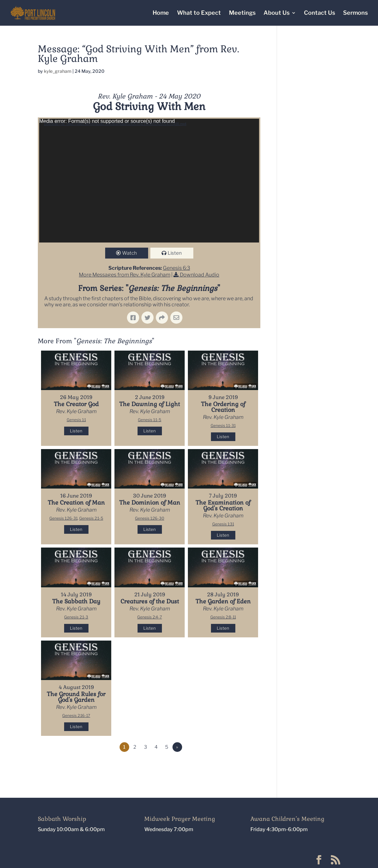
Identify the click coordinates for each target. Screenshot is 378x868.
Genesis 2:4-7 (150, 617)
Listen (175, 253)
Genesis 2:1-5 (91, 518)
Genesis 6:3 (176, 268)
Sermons (355, 13)
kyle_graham (58, 71)
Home (161, 13)
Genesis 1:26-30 (150, 518)
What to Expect (199, 13)
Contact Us (319, 13)
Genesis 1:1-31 (223, 425)
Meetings (242, 13)
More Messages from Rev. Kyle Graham (125, 275)
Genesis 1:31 (223, 524)
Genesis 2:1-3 (76, 617)
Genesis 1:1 (76, 420)
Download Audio (200, 275)
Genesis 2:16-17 (76, 715)
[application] (149, 181)
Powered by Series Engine (237, 765)
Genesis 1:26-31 (63, 518)
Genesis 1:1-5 (150, 420)
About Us (277, 13)
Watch (130, 253)
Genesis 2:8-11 (223, 617)
